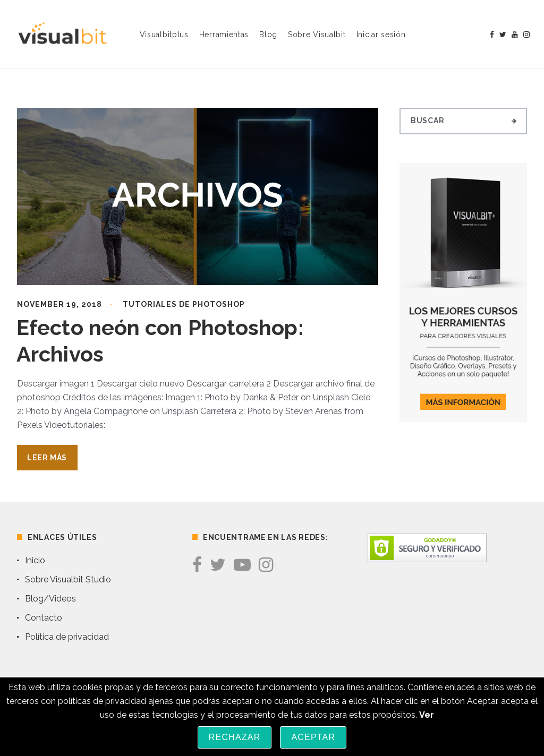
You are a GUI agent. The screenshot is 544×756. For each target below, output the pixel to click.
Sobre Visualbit (317, 35)
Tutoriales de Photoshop (184, 304)
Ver (427, 715)
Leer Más (47, 458)
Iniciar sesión (381, 35)
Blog (268, 35)
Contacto (44, 618)
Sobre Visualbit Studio (68, 579)
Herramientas (224, 35)
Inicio (35, 560)
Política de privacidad (67, 637)
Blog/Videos (50, 599)
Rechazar (235, 737)
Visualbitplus (164, 35)
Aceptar (313, 737)
